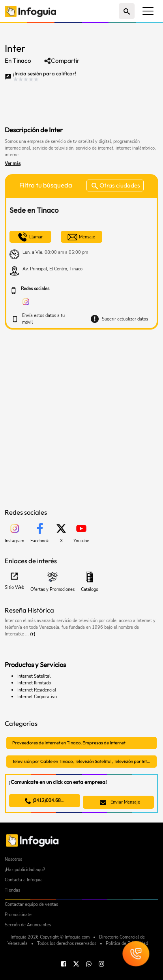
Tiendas (12, 890)
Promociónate (18, 915)
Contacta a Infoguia (24, 880)
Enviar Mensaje (120, 802)
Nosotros (13, 859)
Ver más (13, 163)
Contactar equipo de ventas (31, 904)
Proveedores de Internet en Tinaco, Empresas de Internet (69, 743)
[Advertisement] (68, 102)
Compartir (62, 61)
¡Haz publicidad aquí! (25, 870)
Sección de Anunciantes (28, 925)
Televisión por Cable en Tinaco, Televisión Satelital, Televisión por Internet (84, 761)
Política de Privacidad (127, 943)
